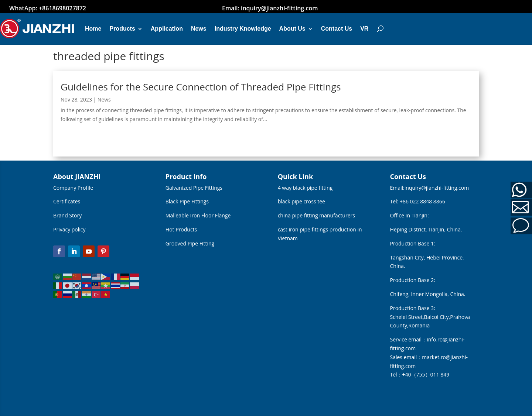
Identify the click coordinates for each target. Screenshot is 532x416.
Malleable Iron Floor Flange (198, 215)
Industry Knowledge (243, 29)
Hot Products (181, 229)
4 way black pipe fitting (305, 188)
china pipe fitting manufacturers (316, 215)
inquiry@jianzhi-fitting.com (437, 188)
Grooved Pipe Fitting (190, 243)
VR (364, 29)
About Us (292, 29)
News (199, 29)
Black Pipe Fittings (187, 201)
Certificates (67, 201)
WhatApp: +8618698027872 (48, 8)
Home (93, 29)
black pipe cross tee (301, 201)
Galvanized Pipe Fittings (194, 188)
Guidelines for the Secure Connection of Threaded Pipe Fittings (201, 87)
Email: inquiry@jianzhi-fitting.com (270, 8)
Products (122, 29)
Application (167, 29)
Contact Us (337, 29)
